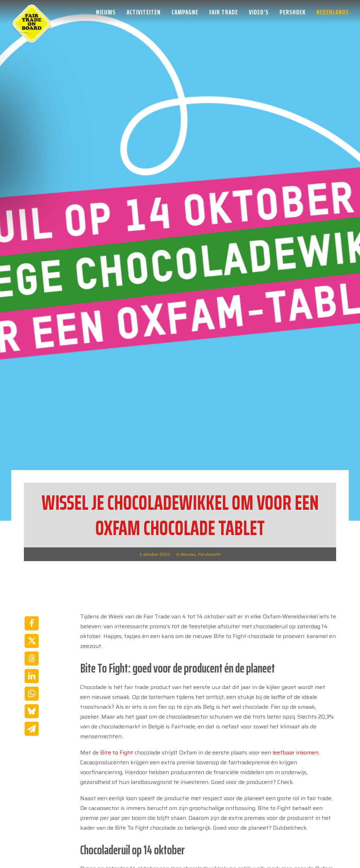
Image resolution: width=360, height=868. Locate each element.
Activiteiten (144, 12)
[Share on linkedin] (32, 676)
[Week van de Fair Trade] (32, 12)
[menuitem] (108, 12)
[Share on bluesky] (32, 711)
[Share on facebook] (32, 623)
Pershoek (292, 12)
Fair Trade (224, 12)
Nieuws (106, 12)
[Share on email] (32, 729)
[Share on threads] (32, 658)
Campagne (185, 12)
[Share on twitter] (32, 641)
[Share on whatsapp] (32, 694)
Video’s (259, 12)
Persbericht (209, 554)
